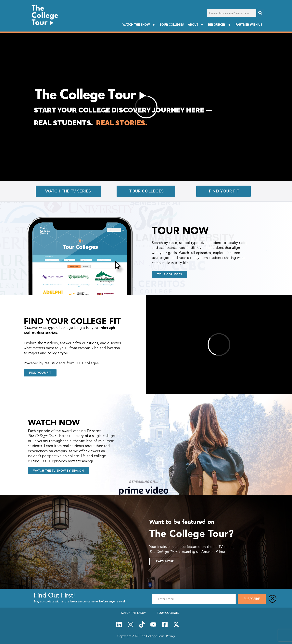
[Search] (260, 13)
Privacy (171, 636)
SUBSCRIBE (252, 599)
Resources (220, 25)
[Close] (273, 599)
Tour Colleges (172, 25)
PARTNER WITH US (249, 25)
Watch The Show (139, 25)
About (196, 25)
